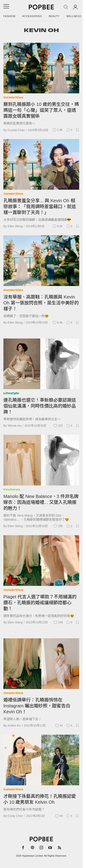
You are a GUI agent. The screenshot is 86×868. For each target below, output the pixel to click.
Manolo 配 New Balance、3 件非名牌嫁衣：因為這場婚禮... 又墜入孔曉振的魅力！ (41, 502)
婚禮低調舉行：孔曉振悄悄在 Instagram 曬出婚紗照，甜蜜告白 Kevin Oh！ (37, 706)
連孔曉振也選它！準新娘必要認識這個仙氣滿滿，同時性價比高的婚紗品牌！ (40, 406)
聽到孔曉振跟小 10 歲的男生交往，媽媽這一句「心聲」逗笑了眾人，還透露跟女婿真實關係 (41, 110)
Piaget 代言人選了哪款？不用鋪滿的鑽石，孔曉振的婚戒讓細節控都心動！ (40, 603)
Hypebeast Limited (33, 856)
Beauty (54, 16)
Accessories (32, 16)
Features (12, 489)
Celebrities (13, 97)
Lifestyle (11, 393)
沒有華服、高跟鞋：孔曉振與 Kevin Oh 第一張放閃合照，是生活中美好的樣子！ (41, 303)
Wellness (74, 16)
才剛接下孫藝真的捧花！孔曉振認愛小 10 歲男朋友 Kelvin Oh (40, 799)
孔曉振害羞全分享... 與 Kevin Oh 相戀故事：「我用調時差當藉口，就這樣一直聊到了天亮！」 (40, 206)
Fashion (9, 16)
